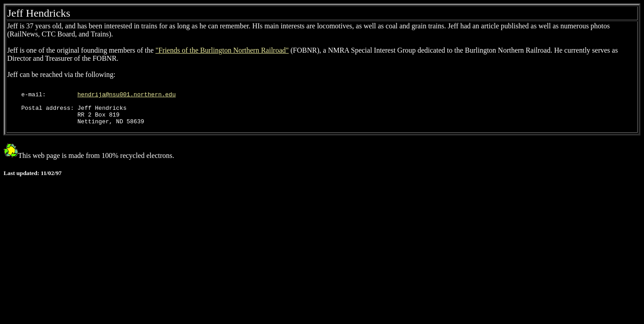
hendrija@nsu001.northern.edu (126, 97)
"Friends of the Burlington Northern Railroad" (222, 50)
